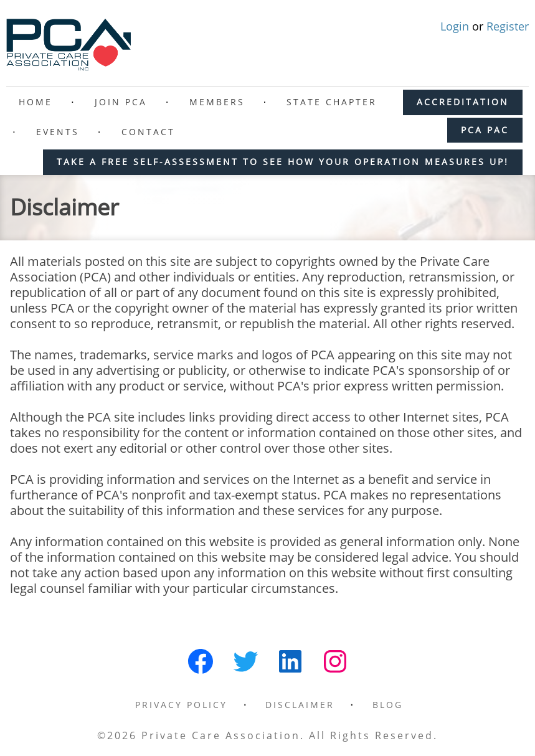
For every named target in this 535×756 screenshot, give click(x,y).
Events (58, 132)
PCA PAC (485, 130)
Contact (148, 132)
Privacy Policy (181, 705)
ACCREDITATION (463, 102)
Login (456, 26)
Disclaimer (300, 705)
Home (36, 102)
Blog (388, 705)
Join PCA (121, 102)
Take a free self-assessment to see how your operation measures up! (283, 162)
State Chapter (332, 102)
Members (217, 102)
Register (508, 26)
